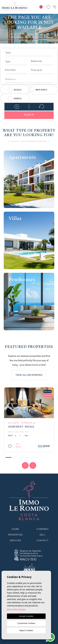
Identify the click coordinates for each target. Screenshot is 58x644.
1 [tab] (8, 456)
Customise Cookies (26, 623)
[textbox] (29, 53)
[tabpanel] (29, 419)
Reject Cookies (26, 630)
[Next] (33, 465)
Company (43, 529)
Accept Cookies (26, 616)
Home (15, 529)
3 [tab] (20, 456)
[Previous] (25, 465)
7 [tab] (44, 456)
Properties (15, 535)
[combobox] (29, 52)
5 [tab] (32, 456)
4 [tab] (26, 456)
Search (29, 115)
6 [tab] (38, 456)
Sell (43, 535)
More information (16, 609)
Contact (43, 540)
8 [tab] (50, 456)
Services (15, 540)
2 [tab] (14, 456)
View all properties (29, 375)
